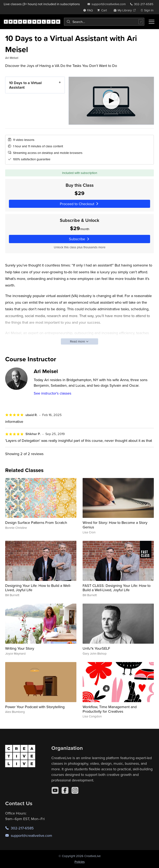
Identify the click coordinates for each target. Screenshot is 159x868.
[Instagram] (75, 790)
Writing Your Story (20, 648)
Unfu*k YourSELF (96, 648)
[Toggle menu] (152, 22)
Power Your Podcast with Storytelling (35, 707)
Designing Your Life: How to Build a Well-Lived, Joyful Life (38, 588)
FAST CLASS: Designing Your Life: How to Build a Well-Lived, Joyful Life (117, 588)
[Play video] (111, 101)
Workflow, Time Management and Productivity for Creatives (110, 709)
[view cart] (103, 10)
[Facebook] (65, 790)
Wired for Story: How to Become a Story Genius (115, 525)
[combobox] (104, 22)
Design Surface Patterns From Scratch (36, 523)
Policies (80, 862)
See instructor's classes (52, 393)
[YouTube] (55, 790)
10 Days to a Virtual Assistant (25, 85)
